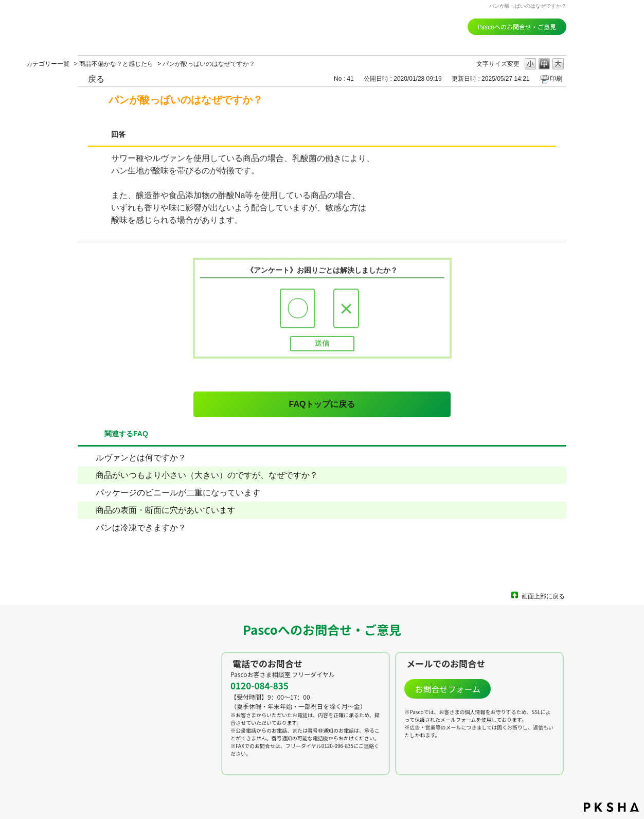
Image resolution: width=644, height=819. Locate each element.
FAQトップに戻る (322, 404)
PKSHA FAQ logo (611, 807)
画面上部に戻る (543, 596)
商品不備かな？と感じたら (116, 64)
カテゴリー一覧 (48, 64)
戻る (96, 79)
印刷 (556, 79)
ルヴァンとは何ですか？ (141, 458)
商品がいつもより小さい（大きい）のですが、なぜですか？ (207, 475)
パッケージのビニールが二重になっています (178, 493)
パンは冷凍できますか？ (141, 528)
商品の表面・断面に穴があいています (166, 510)
